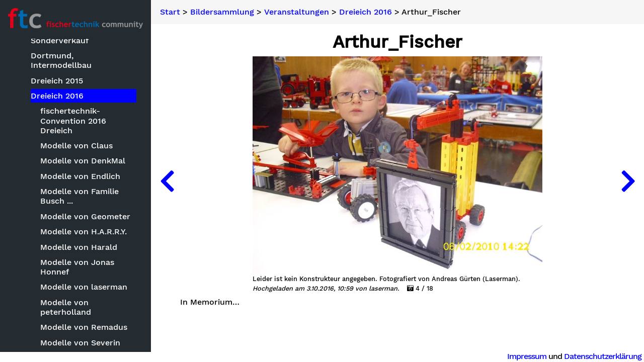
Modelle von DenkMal (83, 161)
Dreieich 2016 (57, 96)
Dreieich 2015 (57, 81)
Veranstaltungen (297, 12)
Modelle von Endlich (80, 176)
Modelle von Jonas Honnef (77, 267)
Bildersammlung (222, 12)
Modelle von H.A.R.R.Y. (84, 232)
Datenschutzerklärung (603, 356)
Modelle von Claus (76, 146)
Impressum (527, 356)
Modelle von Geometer (85, 216)
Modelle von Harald (79, 247)
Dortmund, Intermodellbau (61, 60)
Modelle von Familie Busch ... (79, 196)
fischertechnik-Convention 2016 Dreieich (73, 120)
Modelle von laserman (84, 287)
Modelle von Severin (80, 343)
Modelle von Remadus (84, 327)
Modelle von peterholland (66, 307)
